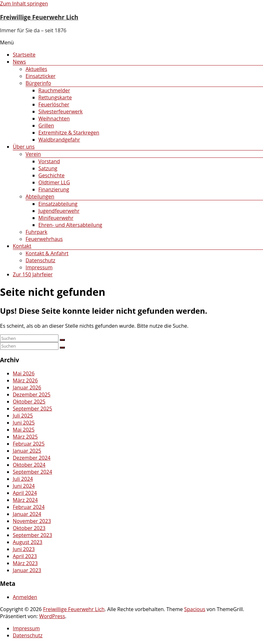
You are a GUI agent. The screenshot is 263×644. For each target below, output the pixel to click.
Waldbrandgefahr (59, 140)
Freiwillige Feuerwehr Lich (39, 17)
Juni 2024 (24, 486)
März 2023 (25, 563)
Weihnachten (54, 119)
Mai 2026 (24, 373)
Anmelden (25, 597)
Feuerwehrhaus (44, 239)
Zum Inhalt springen (24, 4)
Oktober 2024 (29, 465)
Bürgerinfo (38, 83)
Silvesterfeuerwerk (61, 111)
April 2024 (25, 493)
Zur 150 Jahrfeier (33, 274)
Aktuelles (36, 69)
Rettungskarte (55, 97)
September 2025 (32, 409)
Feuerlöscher (54, 104)
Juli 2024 (23, 479)
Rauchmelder (54, 90)
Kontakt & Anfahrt (47, 253)
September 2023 (32, 535)
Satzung (48, 168)
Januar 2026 (27, 387)
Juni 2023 (24, 549)
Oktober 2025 (29, 402)
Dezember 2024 (32, 458)
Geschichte (51, 175)
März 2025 (25, 437)
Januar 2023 (27, 570)
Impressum (39, 267)
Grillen (46, 126)
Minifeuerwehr (56, 218)
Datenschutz (40, 260)
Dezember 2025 (32, 395)
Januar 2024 (27, 514)
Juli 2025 (23, 416)
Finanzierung (54, 189)
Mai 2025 (24, 430)
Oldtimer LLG (54, 182)
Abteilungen (40, 196)
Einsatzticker (41, 76)
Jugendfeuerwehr (59, 211)
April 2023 (25, 556)
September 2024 (32, 472)
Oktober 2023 (29, 528)
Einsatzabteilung (58, 204)
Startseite (24, 55)
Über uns (24, 147)
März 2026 (25, 380)
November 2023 (32, 521)
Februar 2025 (29, 444)
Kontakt (22, 246)
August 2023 (28, 542)
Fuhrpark (36, 232)
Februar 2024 (29, 507)
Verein (33, 154)
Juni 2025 (24, 423)
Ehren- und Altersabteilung (70, 225)
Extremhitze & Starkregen (69, 133)
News (19, 62)
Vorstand (49, 161)
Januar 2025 (27, 451)
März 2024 (25, 500)
